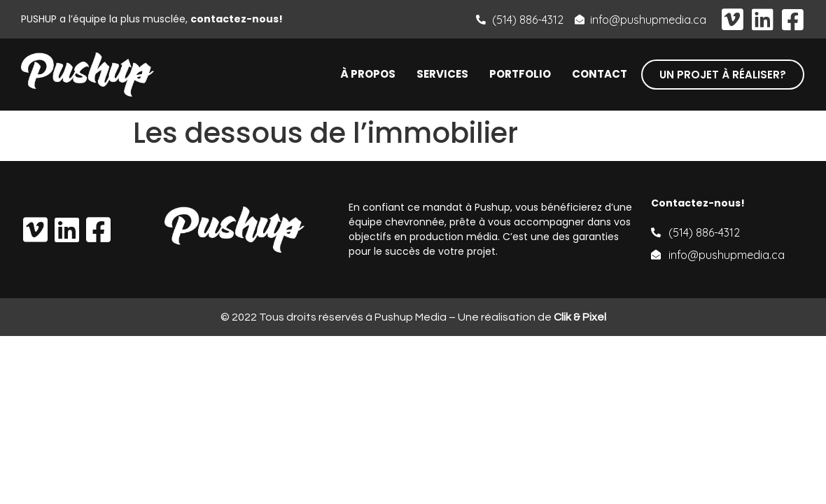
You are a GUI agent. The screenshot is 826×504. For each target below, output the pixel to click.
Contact (600, 74)
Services (442, 74)
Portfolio (520, 74)
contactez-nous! (237, 19)
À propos (368, 74)
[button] (723, 75)
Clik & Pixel (580, 317)
